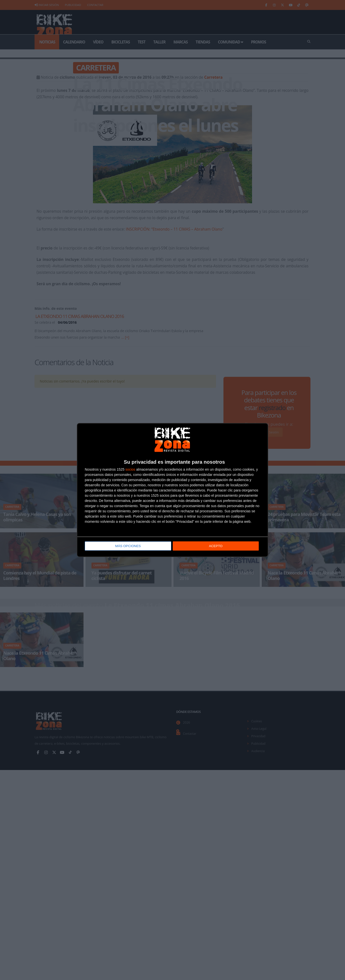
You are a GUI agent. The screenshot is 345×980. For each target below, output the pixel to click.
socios (130, 470)
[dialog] (172, 490)
